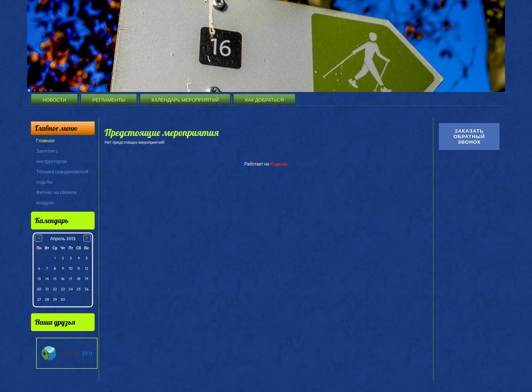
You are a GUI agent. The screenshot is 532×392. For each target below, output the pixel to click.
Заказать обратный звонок (469, 137)
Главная (45, 140)
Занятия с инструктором (52, 156)
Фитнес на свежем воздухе (56, 197)
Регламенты (109, 100)
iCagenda (279, 164)
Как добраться (264, 100)
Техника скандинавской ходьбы (62, 177)
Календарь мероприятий (185, 100)
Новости (54, 100)
